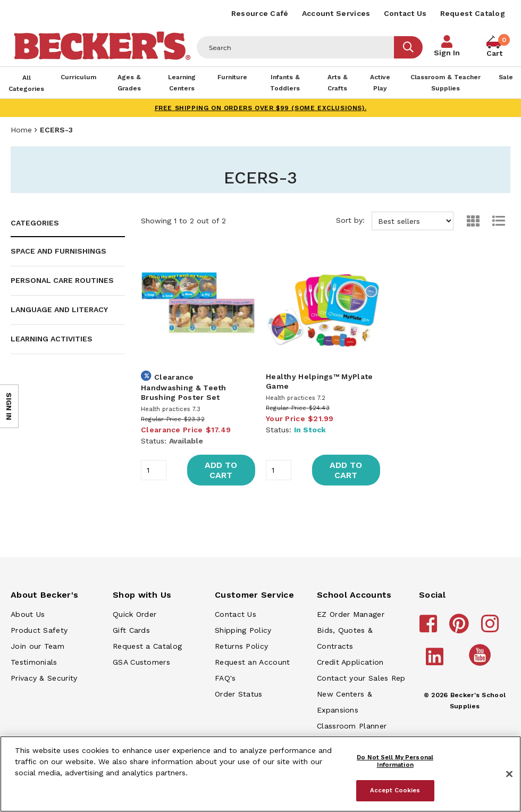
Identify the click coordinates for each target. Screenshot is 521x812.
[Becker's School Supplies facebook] (430, 629)
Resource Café (260, 13)
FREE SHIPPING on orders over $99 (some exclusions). (261, 108)
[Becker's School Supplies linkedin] (436, 662)
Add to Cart (221, 470)
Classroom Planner (352, 726)
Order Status (239, 694)
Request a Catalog (147, 646)
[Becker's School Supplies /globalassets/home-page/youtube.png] (482, 665)
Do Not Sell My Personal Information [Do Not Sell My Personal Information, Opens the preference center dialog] (395, 761)
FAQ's (225, 678)
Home (21, 130)
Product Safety (39, 630)
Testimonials (34, 662)
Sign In (447, 53)
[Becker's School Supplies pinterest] (461, 629)
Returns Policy (241, 646)
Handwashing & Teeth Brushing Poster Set (184, 392)
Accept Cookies (395, 790)
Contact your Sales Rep (361, 678)
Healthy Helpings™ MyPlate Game (320, 381)
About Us (28, 614)
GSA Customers (141, 662)
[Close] (509, 774)
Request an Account (252, 662)
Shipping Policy (243, 630)
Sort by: (395, 221)
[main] (323, 378)
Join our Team (37, 646)
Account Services (336, 13)
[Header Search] (296, 47)
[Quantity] (154, 470)
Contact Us (405, 13)
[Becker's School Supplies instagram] (491, 629)
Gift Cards (131, 630)
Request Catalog (473, 13)
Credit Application (350, 662)
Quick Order (135, 614)
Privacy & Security (44, 678)
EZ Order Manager (351, 614)
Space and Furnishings (58, 251)
